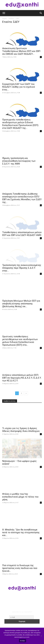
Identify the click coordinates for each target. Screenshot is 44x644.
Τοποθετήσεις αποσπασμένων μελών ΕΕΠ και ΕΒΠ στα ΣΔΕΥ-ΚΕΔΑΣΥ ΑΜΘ (22, 234)
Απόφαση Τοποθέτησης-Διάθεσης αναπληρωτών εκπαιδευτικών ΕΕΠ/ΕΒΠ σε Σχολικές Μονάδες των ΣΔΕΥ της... (22, 198)
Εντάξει (23, 641)
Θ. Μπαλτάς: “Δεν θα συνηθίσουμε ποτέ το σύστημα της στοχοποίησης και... (21, 532)
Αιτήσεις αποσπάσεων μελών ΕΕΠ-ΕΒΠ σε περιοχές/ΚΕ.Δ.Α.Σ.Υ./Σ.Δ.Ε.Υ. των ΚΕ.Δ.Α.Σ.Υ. (22, 378)
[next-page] (26, 393)
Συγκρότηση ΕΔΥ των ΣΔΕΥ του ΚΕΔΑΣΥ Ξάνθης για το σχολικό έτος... (19, 87)
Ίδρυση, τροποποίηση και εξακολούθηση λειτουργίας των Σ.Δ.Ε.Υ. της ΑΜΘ (19, 161)
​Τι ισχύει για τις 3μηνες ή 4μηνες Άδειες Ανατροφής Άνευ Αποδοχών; (21, 430)
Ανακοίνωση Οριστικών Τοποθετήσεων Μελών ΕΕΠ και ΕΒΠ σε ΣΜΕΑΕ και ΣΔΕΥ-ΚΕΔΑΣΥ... (21, 51)
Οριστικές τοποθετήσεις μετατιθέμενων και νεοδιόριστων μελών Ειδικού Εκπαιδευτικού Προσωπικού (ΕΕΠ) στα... (20, 341)
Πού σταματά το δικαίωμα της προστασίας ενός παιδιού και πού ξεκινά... (20, 568)
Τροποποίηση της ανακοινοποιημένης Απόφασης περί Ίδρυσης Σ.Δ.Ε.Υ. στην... (22, 268)
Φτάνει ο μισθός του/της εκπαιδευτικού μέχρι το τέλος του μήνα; (20, 497)
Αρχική (4, 18)
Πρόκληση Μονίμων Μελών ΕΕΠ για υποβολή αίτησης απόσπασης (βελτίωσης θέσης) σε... (21, 304)
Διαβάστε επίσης (10, 401)
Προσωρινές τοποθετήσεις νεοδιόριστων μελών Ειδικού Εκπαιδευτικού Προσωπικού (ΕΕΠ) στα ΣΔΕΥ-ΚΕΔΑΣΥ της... (20, 124)
